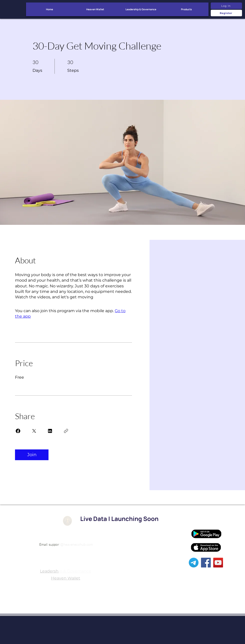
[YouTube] (218, 563)
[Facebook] (206, 563)
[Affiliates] (205, 521)
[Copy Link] (66, 431)
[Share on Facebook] (18, 431)
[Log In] (226, 6)
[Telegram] (194, 563)
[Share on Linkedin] (50, 431)
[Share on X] (34, 431)
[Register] (226, 13)
